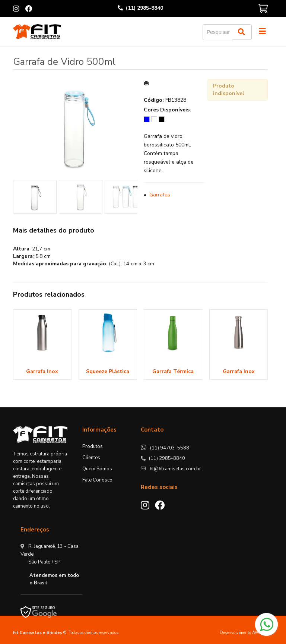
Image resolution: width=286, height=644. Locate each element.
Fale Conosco (97, 480)
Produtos (93, 446)
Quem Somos (97, 469)
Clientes (91, 458)
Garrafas (160, 195)
